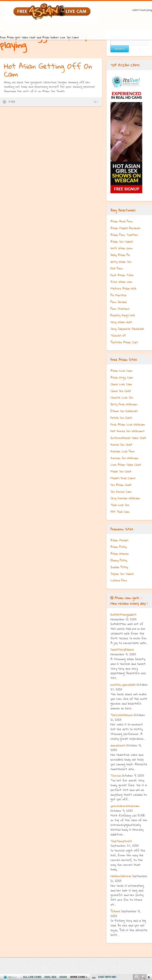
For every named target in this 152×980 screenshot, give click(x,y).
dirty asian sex (121, 262)
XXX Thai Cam (120, 512)
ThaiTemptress (121, 841)
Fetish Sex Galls (121, 418)
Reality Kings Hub (123, 315)
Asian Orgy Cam (122, 377)
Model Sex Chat (121, 471)
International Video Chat (128, 438)
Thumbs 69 (118, 335)
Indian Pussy (119, 567)
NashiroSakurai (121, 876)
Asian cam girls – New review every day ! (129, 601)
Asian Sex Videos (122, 241)
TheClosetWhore (122, 715)
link (149, 918)
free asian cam (121, 282)
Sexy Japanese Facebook (127, 329)
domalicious (118, 745)
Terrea (116, 775)
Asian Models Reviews (125, 228)
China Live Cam (121, 384)
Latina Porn (119, 580)
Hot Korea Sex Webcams (127, 431)
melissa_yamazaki (123, 685)
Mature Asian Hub (123, 288)
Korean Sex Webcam (124, 458)
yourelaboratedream (125, 806)
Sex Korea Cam (121, 491)
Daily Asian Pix (120, 255)
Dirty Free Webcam (124, 404)
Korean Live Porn (123, 451)
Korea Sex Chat (121, 444)
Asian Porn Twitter (124, 235)
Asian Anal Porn (122, 221)
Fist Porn (117, 268)
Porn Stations (120, 309)
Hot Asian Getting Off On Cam (48, 70)
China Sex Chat (121, 391)
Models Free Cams (123, 478)
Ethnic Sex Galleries (124, 411)
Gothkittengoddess (123, 614)
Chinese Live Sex (122, 397)
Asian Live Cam (122, 371)
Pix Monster (119, 295)
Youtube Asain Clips (124, 342)
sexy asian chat (121, 322)
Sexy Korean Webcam (125, 498)
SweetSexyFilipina (122, 649)
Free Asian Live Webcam (128, 424)
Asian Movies (119, 540)
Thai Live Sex (120, 505)
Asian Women (120, 553)
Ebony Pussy (119, 560)
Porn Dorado (119, 302)
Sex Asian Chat (121, 485)
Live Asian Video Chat (126, 464)
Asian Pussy (119, 547)
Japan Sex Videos (122, 574)
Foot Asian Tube (122, 275)
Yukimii (115, 911)
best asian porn (122, 248)
